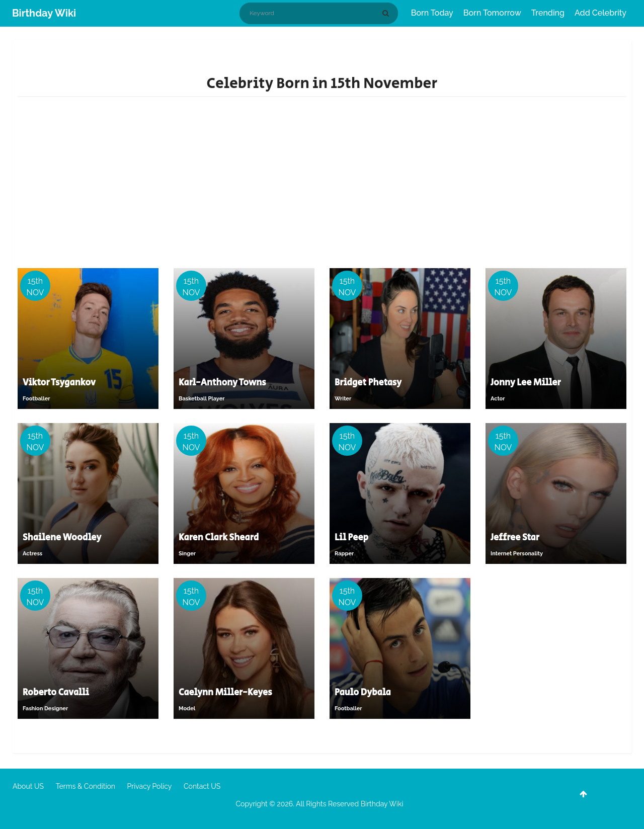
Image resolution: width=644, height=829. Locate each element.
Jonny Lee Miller (526, 383)
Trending (548, 13)
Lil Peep (351, 538)
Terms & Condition (86, 786)
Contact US (202, 786)
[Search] (387, 13)
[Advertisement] (322, 188)
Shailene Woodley (62, 538)
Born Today (432, 13)
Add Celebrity (600, 13)
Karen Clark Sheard (219, 538)
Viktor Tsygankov (59, 383)
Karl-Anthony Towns (222, 383)
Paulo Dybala (363, 693)
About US (28, 786)
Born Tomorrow (492, 13)
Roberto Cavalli (56, 693)
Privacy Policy (150, 786)
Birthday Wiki (44, 13)
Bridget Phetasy (368, 383)
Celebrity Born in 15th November (322, 84)
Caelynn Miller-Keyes (225, 693)
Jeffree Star (515, 538)
